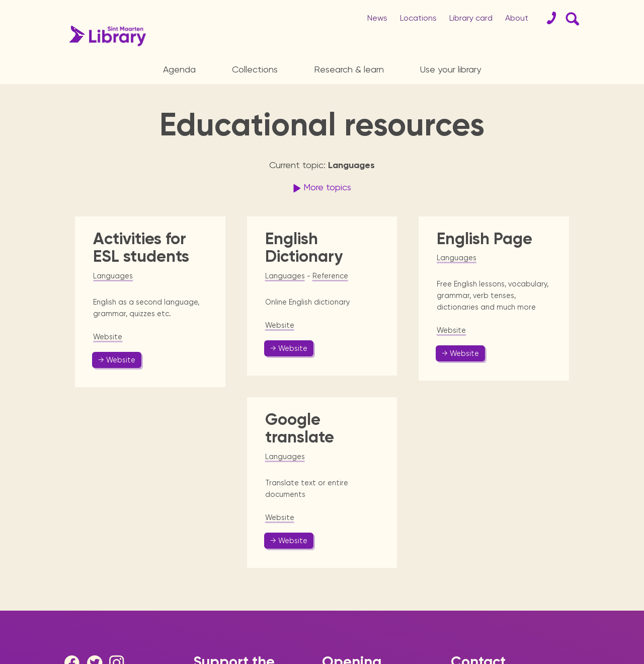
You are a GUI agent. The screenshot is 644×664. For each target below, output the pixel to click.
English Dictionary (304, 248)
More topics (321, 188)
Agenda (179, 69)
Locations (418, 18)
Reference (330, 276)
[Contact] (547, 18)
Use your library (451, 69)
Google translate (300, 428)
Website (108, 337)
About (517, 18)
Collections (255, 69)
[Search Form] (571, 18)
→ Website (117, 360)
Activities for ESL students (141, 248)
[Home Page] (105, 36)
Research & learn (349, 69)
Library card (471, 18)
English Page (485, 239)
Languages (113, 276)
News (377, 18)
